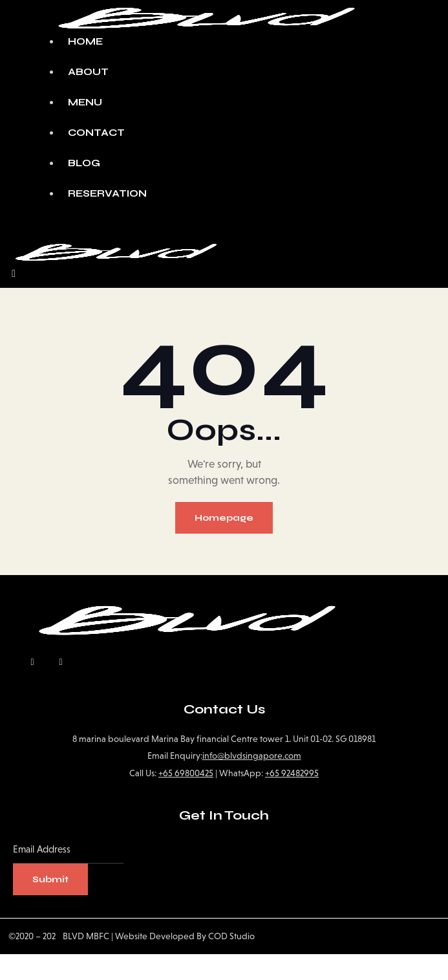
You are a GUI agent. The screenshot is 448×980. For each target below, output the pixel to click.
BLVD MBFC (82, 936)
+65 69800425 (186, 773)
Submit (50, 879)
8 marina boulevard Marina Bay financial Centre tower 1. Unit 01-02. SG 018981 (224, 739)
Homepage (224, 518)
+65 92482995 (292, 773)
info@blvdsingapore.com (252, 756)
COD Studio (231, 936)
